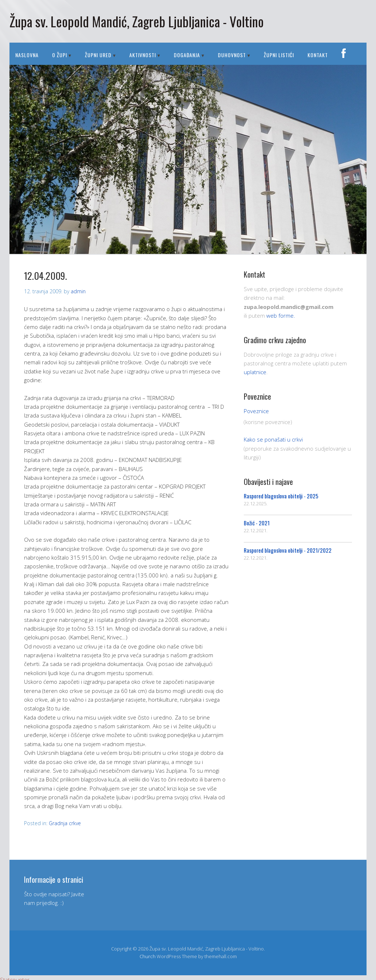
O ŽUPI (60, 55)
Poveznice (256, 411)
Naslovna (27, 55)
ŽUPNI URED (98, 55)
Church (148, 956)
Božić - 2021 (257, 523)
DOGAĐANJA (187, 55)
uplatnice (255, 372)
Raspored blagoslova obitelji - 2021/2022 (288, 550)
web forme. (281, 315)
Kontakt (318, 55)
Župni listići (279, 55)
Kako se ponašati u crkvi (273, 439)
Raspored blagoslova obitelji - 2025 (281, 496)
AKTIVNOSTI (143, 55)
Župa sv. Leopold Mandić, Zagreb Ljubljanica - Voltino (137, 21)
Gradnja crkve (65, 823)
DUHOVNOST (232, 55)
